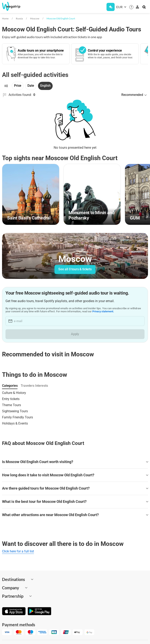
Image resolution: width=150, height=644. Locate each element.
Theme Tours (11, 405)
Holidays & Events (15, 423)
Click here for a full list (18, 551)
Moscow (35, 18)
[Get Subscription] (111, 7)
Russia (19, 18)
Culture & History (14, 393)
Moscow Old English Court (61, 18)
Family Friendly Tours (17, 417)
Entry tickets (11, 399)
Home (5, 18)
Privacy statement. (103, 311)
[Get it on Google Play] (39, 612)
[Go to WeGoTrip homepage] (14, 6)
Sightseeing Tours (15, 411)
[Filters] (6, 86)
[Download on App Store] (14, 612)
